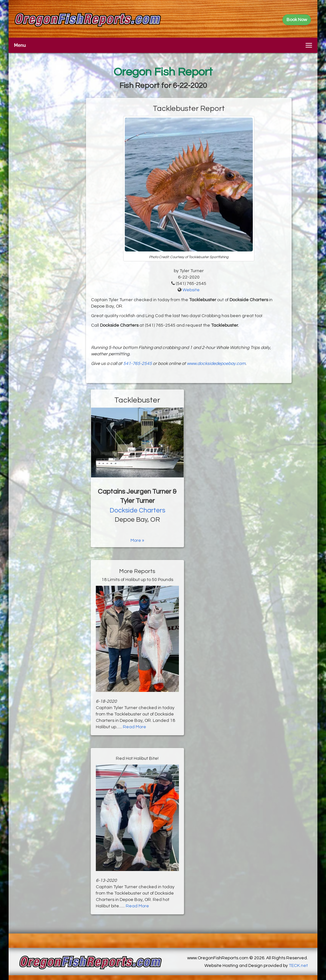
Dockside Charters (137, 510)
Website (191, 290)
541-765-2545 (138, 364)
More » (137, 541)
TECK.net (298, 966)
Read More (135, 727)
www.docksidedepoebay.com (216, 364)
